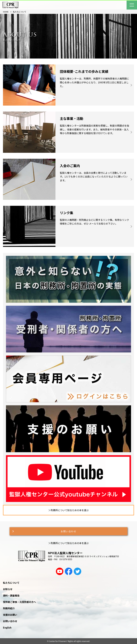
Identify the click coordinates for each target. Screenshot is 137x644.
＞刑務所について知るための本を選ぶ (69, 510)
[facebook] (69, 571)
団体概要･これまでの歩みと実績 (84, 71)
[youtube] (60, 571)
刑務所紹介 (9, 608)
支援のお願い (10, 615)
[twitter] (78, 571)
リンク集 (67, 213)
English (7, 628)
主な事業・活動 (72, 118)
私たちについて (11, 583)
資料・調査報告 (11, 596)
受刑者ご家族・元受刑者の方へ (20, 602)
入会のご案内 (70, 166)
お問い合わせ (69, 531)
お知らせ (8, 589)
